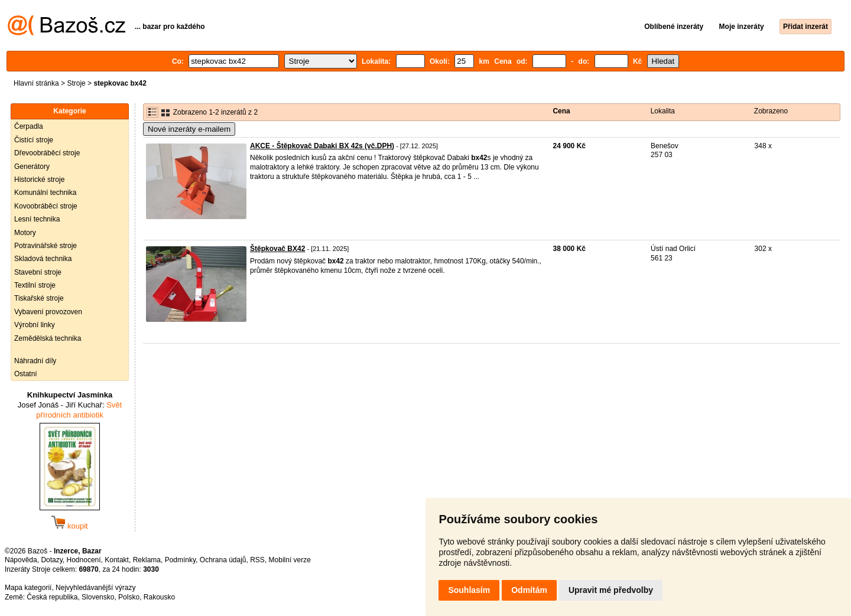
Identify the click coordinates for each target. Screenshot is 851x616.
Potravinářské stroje (46, 246)
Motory (25, 233)
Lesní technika (37, 219)
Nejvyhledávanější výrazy (95, 588)
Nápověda (21, 560)
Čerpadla (29, 126)
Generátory (32, 167)
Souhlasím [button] (469, 590)
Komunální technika (45, 193)
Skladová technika (43, 259)
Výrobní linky (35, 325)
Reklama (147, 560)
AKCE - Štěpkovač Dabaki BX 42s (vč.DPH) (322, 146)
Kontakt (117, 560)
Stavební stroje (38, 272)
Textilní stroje (35, 285)
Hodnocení (84, 560)
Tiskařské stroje (39, 298)
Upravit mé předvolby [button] (611, 590)
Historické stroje (39, 180)
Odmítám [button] (529, 590)
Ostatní (26, 374)
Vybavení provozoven (48, 312)
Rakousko (159, 597)
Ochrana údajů (223, 560)
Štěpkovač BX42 (277, 249)
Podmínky (180, 560)
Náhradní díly (35, 361)
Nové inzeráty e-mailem (189, 129)
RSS (257, 560)
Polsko (129, 597)
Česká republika (52, 597)
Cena (561, 111)
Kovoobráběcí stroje (46, 206)
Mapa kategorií (28, 588)
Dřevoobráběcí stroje (47, 153)
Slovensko (98, 597)
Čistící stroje (34, 140)
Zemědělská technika (48, 338)
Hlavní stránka (36, 83)
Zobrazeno (771, 111)
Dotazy (51, 560)
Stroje (76, 83)
